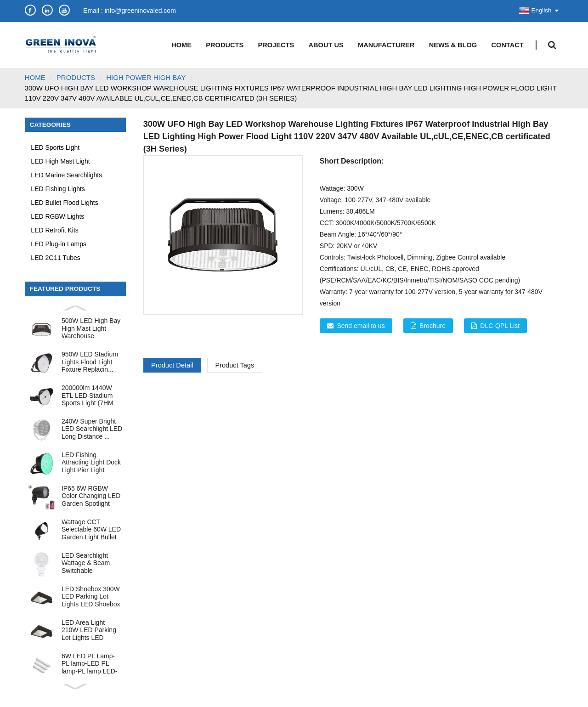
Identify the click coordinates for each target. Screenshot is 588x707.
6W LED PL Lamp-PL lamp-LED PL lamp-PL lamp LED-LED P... (90, 664)
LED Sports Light (55, 147)
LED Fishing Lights (58, 189)
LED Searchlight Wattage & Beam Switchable (86, 563)
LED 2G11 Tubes (55, 258)
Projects (276, 45)
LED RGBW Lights (57, 216)
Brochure (433, 326)
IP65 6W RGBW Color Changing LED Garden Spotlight (91, 496)
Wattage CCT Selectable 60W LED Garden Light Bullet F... (91, 529)
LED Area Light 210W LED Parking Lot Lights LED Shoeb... (89, 630)
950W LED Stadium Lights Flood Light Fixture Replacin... (90, 362)
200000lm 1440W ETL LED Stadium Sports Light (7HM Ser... (88, 395)
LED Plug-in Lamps (59, 244)
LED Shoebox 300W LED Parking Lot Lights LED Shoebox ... (91, 597)
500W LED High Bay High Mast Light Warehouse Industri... (91, 328)
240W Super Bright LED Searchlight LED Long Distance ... (92, 429)
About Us (326, 45)
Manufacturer (386, 45)
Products (225, 45)
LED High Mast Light (60, 161)
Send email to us (361, 326)
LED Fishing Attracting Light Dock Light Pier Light (91, 462)
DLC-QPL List (500, 326)
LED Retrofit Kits (54, 230)
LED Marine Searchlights (66, 175)
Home (181, 45)
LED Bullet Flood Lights (64, 203)
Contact (508, 45)
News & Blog (453, 45)
